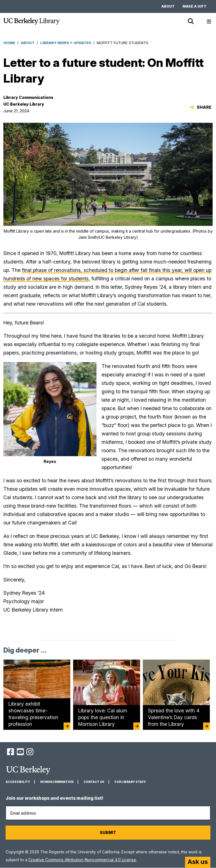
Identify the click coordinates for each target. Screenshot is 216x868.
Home (9, 43)
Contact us (94, 782)
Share (201, 107)
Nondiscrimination (57, 782)
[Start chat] (198, 862)
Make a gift (194, 6)
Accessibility (18, 782)
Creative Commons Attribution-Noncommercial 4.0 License (82, 860)
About (168, 6)
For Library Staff (130, 782)
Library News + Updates (66, 43)
